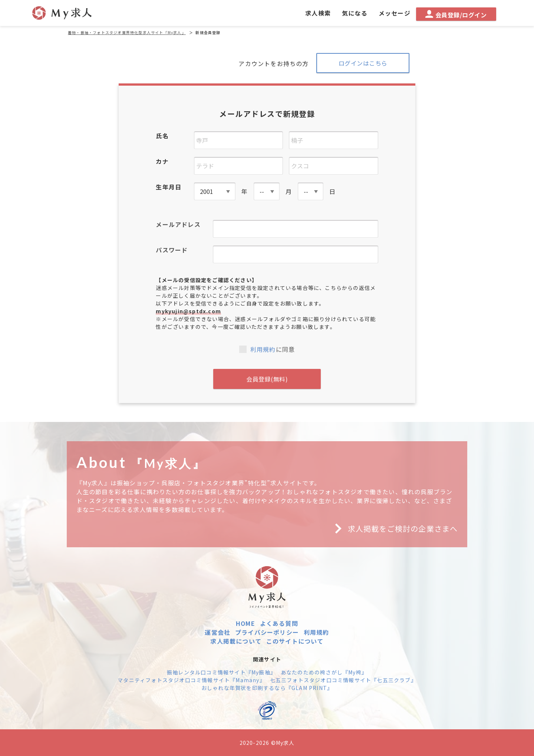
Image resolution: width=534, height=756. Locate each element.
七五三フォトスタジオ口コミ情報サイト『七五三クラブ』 (343, 680)
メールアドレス (178, 224)
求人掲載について (236, 641)
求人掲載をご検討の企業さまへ (393, 529)
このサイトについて (295, 641)
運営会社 (217, 632)
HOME (245, 623)
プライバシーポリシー (267, 632)
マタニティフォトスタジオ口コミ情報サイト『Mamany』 (191, 680)
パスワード (172, 250)
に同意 (267, 349)
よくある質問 (279, 623)
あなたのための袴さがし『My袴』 (324, 672)
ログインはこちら (363, 63)
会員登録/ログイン (456, 15)
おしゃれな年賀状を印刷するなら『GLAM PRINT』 (267, 688)
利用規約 (263, 349)
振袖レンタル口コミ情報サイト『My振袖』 (221, 672)
